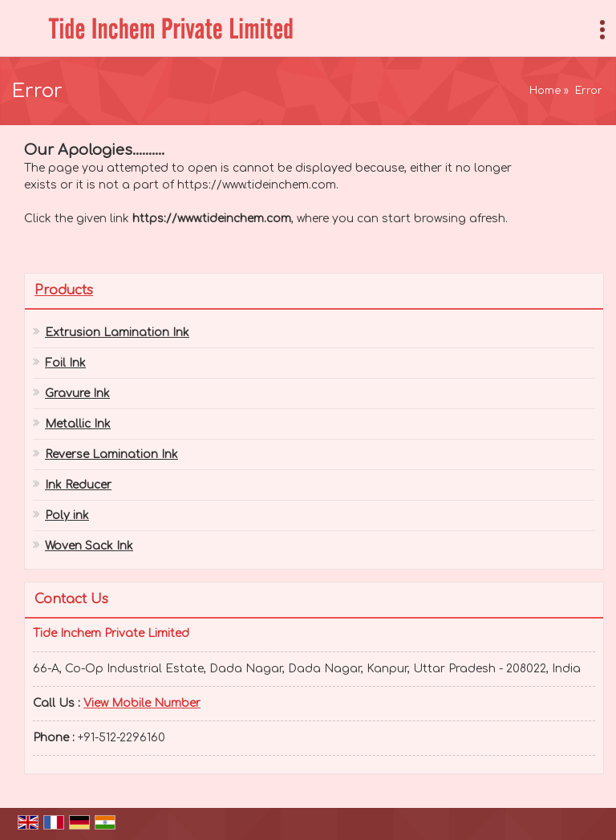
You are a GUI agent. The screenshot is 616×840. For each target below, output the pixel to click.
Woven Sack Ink (89, 546)
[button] (142, 703)
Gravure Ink (77, 394)
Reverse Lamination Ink (111, 454)
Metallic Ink (78, 424)
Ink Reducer (78, 485)
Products (64, 290)
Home (545, 91)
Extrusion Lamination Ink (117, 333)
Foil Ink (65, 363)
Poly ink (67, 515)
